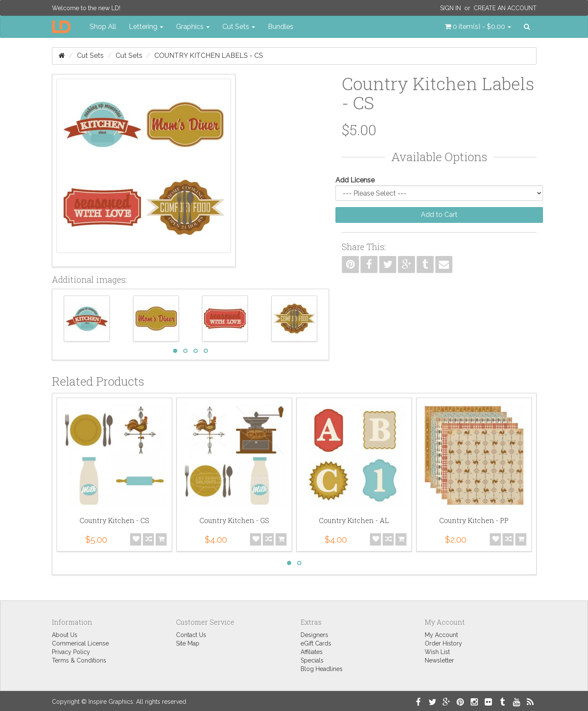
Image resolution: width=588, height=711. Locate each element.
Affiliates (312, 652)
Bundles (281, 27)
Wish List (437, 652)
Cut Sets (90, 55)
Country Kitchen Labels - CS (209, 55)
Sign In (450, 8)
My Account (441, 635)
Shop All (103, 27)
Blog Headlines (322, 669)
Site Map (188, 643)
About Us (65, 635)
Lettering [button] (146, 27)
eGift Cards (316, 643)
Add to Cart (439, 215)
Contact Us (191, 635)
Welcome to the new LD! (86, 8)
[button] (478, 27)
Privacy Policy (71, 652)
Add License (355, 180)
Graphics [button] (193, 27)
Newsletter (439, 660)
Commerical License (80, 643)
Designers (314, 635)
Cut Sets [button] (239, 27)
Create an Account (505, 8)
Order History (443, 643)
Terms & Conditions (79, 660)
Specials (312, 660)
